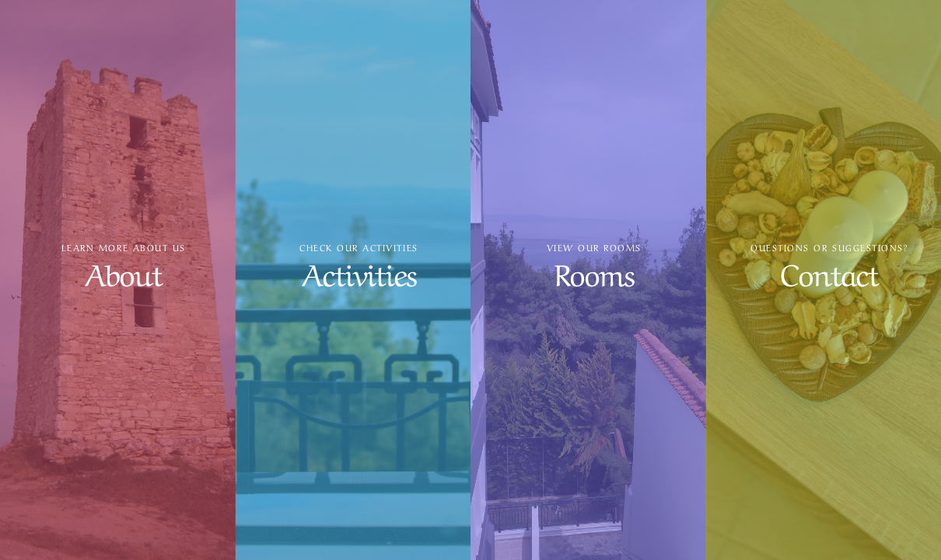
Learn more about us (124, 248)
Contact (829, 272)
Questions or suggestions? (829, 248)
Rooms (594, 272)
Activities (359, 272)
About (123, 272)
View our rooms (594, 248)
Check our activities (359, 248)
